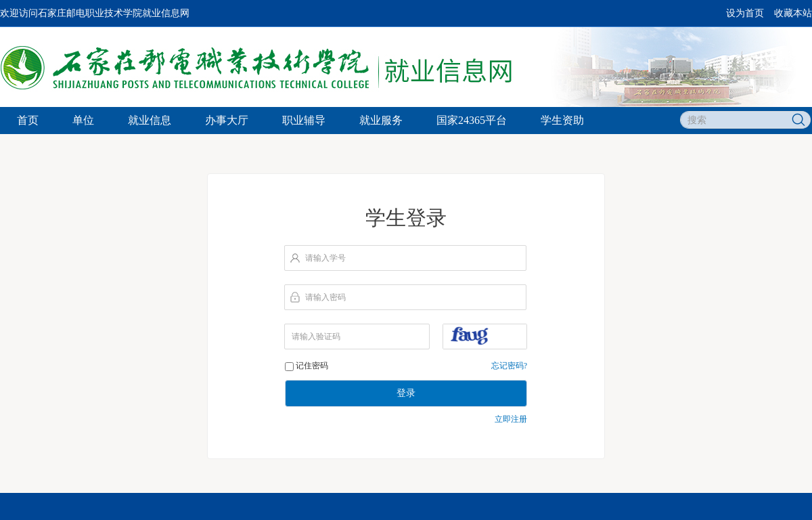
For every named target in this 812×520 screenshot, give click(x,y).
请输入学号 (325, 258)
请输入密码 (325, 297)
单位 (83, 120)
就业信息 (150, 120)
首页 (28, 120)
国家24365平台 (472, 120)
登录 (406, 393)
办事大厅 (227, 120)
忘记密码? (509, 366)
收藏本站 (793, 13)
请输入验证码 (316, 337)
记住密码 (312, 366)
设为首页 (745, 13)
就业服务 (381, 120)
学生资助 (562, 120)
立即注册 (511, 419)
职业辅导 (304, 120)
